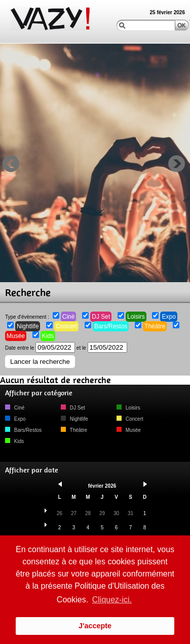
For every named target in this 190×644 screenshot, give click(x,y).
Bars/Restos (111, 326)
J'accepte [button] (95, 626)
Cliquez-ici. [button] (112, 600)
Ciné (69, 317)
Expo (168, 317)
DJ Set (101, 317)
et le (102, 348)
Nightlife (28, 326)
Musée (16, 336)
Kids (48, 336)
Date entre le (40, 348)
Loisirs (136, 317)
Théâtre (155, 326)
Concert (66, 326)
